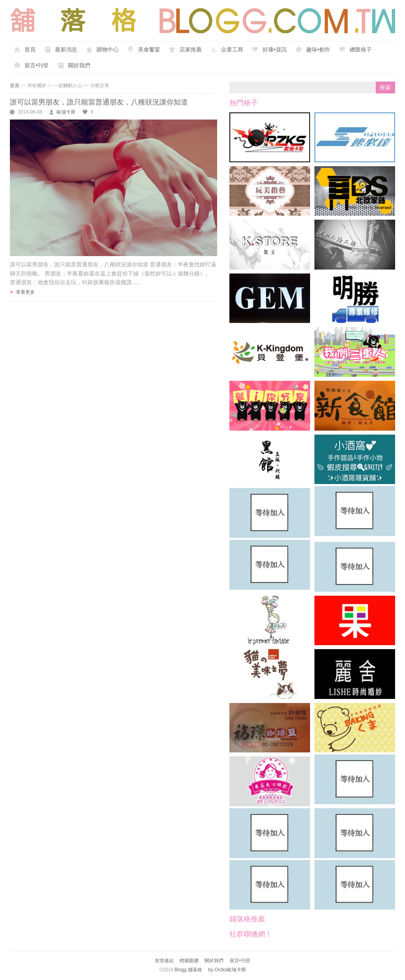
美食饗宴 (149, 49)
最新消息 (66, 49)
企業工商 (232, 49)
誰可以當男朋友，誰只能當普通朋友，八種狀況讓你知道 (99, 102)
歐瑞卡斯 (66, 112)
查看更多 (25, 292)
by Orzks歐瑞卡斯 (227, 970)
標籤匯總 (189, 961)
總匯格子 (361, 49)
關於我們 (79, 65)
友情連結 (164, 961)
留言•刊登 (37, 65)
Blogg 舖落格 (188, 970)
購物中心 (108, 49)
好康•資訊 (275, 49)
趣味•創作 (318, 49)
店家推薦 (191, 49)
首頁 (30, 49)
